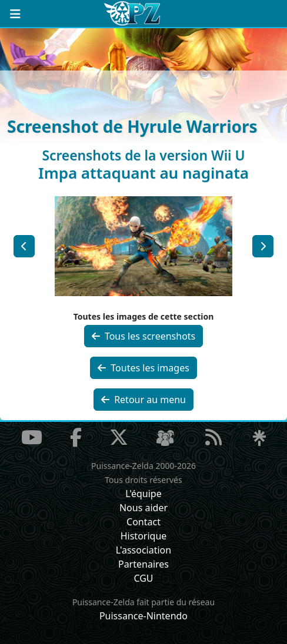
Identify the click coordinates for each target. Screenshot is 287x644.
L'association (143, 550)
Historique (144, 536)
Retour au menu (143, 400)
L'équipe (143, 494)
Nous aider (143, 508)
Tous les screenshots (144, 336)
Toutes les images (143, 368)
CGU (143, 578)
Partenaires (143, 564)
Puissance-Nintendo (143, 616)
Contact (143, 522)
